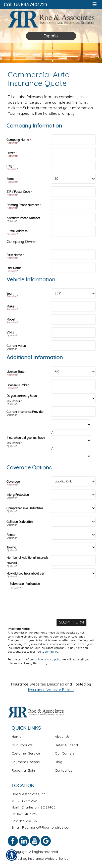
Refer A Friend (66, 745)
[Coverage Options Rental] (73, 535)
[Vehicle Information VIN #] (73, 332)
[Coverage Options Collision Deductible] (73, 522)
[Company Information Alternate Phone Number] (73, 218)
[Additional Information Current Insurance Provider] (73, 412)
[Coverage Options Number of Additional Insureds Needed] (73, 560)
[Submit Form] (71, 622)
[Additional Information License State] (73, 371)
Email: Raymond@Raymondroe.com (42, 827)
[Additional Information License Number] (73, 385)
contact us (52, 652)
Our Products (22, 745)
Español (51, 36)
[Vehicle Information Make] (73, 306)
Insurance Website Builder (51, 690)
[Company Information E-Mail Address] (73, 231)
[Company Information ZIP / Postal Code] (73, 192)
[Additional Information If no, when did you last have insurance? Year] (71, 456)
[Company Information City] (73, 166)
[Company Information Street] (73, 153)
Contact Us (63, 770)
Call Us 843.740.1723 (25, 4)
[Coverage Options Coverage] (73, 481)
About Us (62, 736)
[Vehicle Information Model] (73, 319)
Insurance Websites (29, 684)
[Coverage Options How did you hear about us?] (73, 573)
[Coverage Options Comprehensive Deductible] (73, 508)
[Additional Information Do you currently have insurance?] (73, 398)
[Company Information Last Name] (73, 268)
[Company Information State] (73, 179)
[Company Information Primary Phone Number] (73, 205)
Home (16, 736)
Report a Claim (24, 770)
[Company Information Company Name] (73, 140)
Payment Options (26, 762)
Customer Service (26, 753)
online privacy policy (48, 659)
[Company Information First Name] (73, 255)
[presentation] (48, 600)
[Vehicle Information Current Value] (73, 346)
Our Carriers (65, 753)
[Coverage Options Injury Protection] (73, 494)
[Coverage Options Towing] (73, 547)
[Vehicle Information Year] (73, 293)
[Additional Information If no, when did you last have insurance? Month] (71, 424)
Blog (59, 762)
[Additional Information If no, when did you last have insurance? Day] (71, 440)
